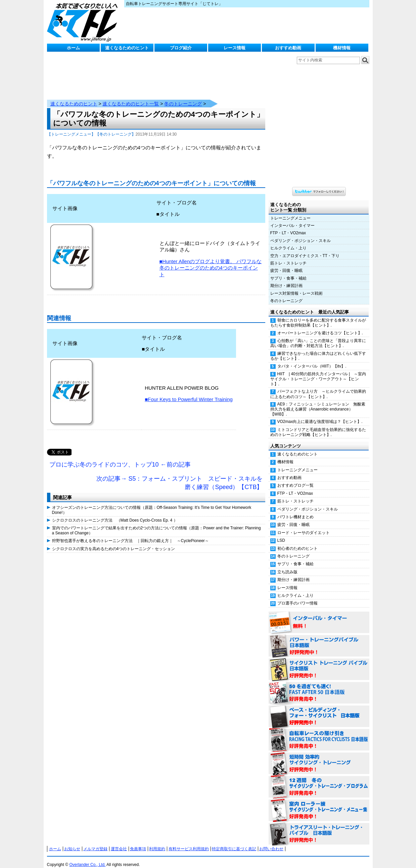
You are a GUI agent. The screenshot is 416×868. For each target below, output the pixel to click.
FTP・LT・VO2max (288, 226)
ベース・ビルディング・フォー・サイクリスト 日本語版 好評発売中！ (319, 710)
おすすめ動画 (288, 48)
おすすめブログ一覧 (295, 479)
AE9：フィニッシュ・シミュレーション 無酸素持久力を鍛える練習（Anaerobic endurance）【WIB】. (318, 402)
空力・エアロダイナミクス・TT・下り (305, 249)
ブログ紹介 (181, 48)
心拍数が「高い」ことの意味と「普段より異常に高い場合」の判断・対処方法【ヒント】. (318, 336)
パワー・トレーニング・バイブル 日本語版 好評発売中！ (319, 639)
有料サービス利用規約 (189, 842)
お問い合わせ (271, 842)
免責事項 (138, 842)
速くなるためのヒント (127, 48)
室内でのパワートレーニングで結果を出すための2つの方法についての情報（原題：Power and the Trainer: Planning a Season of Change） (156, 524)
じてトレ (84, 22)
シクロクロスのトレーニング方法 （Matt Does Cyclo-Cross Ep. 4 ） (115, 514)
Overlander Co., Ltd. (87, 858)
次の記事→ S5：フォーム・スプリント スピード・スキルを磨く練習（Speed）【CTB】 (179, 476)
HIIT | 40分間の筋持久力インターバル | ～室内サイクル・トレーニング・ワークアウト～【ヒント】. (318, 372)
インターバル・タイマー (292, 219)
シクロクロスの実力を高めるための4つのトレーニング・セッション (114, 542)
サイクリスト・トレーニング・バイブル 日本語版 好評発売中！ (319, 663)
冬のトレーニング (183, 97)
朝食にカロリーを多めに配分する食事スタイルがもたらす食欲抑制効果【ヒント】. (318, 316)
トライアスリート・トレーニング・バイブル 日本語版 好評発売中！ (319, 827)
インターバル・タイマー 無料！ (319, 616)
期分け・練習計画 (286, 279)
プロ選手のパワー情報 (297, 596)
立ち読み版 (287, 565)
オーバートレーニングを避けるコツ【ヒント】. (320, 326)
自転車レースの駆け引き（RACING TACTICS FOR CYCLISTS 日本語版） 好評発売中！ (319, 733)
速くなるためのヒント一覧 (131, 97)
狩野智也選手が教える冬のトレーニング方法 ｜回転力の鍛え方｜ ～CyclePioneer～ (130, 534)
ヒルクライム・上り (288, 241)
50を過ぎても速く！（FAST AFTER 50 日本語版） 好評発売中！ (319, 686)
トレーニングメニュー (290, 211)
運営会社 (119, 842)
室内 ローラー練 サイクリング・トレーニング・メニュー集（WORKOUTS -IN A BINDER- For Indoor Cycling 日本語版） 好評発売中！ (319, 804)
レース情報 (235, 48)
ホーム (73, 48)
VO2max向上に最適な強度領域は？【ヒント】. (320, 415)
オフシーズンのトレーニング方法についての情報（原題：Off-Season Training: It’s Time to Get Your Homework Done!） (152, 503)
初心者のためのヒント (297, 542)
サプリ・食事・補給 (288, 272)
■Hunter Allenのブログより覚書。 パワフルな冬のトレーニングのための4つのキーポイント (211, 261)
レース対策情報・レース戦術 (296, 287)
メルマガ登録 (95, 842)
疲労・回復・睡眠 (286, 264)
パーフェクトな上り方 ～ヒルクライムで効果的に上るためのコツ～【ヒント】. (318, 387)
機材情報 (342, 48)
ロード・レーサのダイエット (304, 526)
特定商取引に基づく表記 (234, 842)
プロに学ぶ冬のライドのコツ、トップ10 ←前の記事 (120, 458)
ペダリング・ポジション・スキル (301, 234)
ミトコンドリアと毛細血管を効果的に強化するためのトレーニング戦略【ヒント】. (318, 425)
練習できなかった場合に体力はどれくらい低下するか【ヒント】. (318, 349)
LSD (281, 534)
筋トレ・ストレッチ (288, 256)
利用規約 (157, 842)
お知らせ (72, 842)
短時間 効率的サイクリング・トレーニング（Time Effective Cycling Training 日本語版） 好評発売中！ (319, 757)
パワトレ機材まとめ (295, 510)
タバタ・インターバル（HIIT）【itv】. (312, 359)
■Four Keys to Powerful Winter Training (189, 393)
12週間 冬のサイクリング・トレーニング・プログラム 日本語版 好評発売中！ (319, 780)
